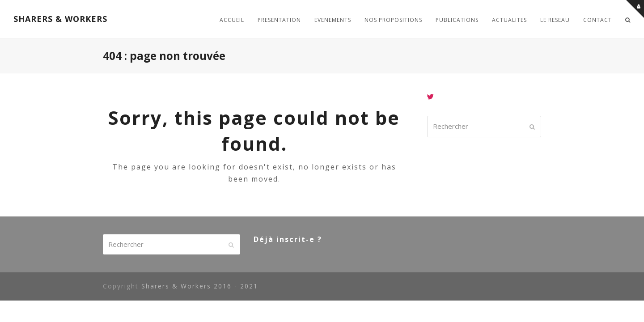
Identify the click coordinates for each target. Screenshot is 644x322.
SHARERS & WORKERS (60, 19)
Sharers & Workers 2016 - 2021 (200, 286)
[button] (628, 19)
